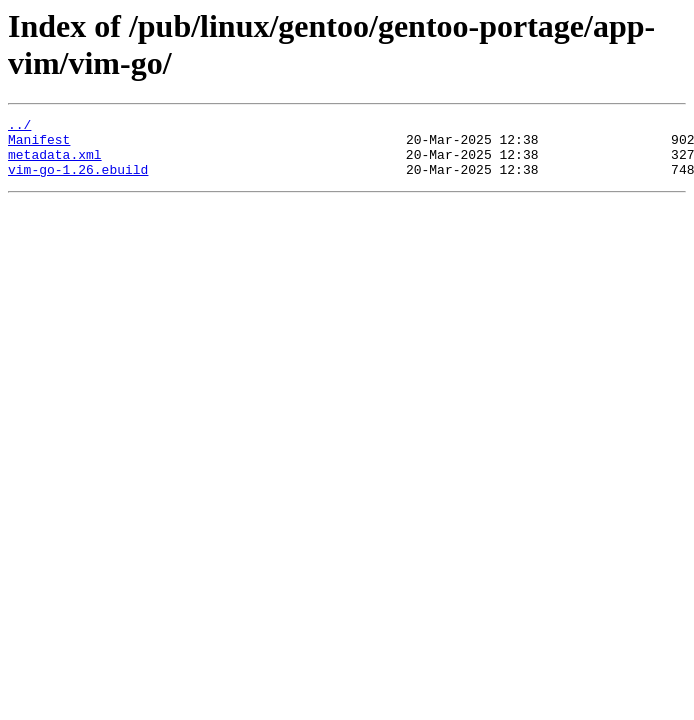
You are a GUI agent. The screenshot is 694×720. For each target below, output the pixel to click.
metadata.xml (55, 163)
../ (19, 127)
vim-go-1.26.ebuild (78, 181)
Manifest (39, 145)
